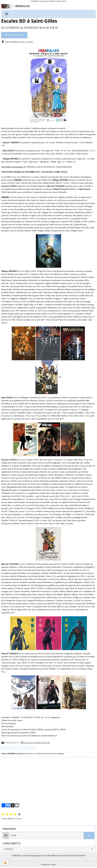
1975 (29, 197)
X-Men (40, 305)
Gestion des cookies (49, 865)
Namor (11, 305)
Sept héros (33, 162)
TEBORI (87, 186)
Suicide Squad (7, 314)
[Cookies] (5, 863)
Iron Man (19, 305)
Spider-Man (29, 305)
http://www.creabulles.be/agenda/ (37, 743)
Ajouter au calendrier (14, 35)
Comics (31, 748)
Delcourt (54, 320)
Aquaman (67, 314)
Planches (11, 748)
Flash (38, 314)
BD (4, 748)
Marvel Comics (12, 302)
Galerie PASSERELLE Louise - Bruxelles (19, 42)
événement (21, 748)
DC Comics (63, 311)
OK (89, 835)
